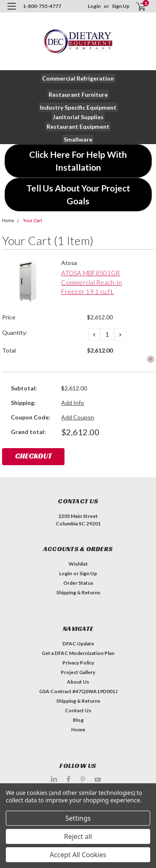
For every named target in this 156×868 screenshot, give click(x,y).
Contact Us (78, 710)
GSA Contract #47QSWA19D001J (78, 691)
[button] (78, 78)
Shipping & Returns (78, 592)
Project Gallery (78, 672)
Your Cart (32, 221)
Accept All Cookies (78, 855)
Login (94, 6)
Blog (78, 720)
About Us (78, 682)
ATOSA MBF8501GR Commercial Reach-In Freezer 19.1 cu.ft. (92, 282)
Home (8, 221)
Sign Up (121, 6)
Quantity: (15, 332)
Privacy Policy (78, 663)
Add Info (73, 403)
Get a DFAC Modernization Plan (78, 653)
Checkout (33, 456)
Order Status (78, 583)
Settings (78, 818)
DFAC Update (78, 644)
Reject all (78, 836)
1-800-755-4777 (42, 6)
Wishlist (78, 564)
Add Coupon (78, 417)
